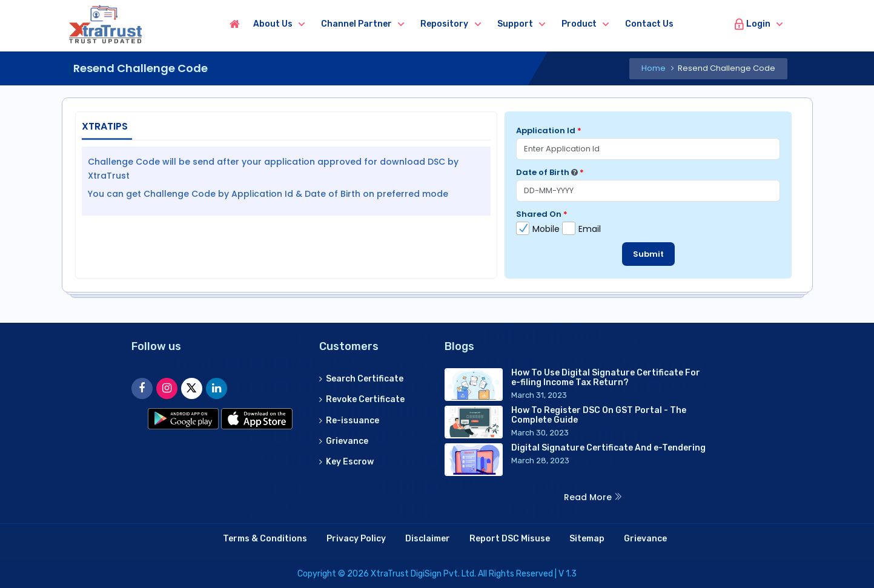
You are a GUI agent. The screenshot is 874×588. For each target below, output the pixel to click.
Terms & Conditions (265, 539)
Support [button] (524, 24)
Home (654, 68)
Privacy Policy (356, 539)
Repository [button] (453, 24)
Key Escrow (347, 461)
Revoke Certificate (362, 399)
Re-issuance (349, 420)
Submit (648, 254)
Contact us (658, 24)
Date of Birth (550, 172)
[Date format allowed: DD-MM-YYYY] (574, 172)
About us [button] (281, 24)
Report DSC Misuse (510, 539)
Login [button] (752, 24)
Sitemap (587, 539)
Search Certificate (362, 378)
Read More (593, 497)
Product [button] (588, 24)
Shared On (542, 214)
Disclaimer (428, 539)
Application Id (549, 130)
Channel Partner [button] (365, 24)
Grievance (344, 441)
